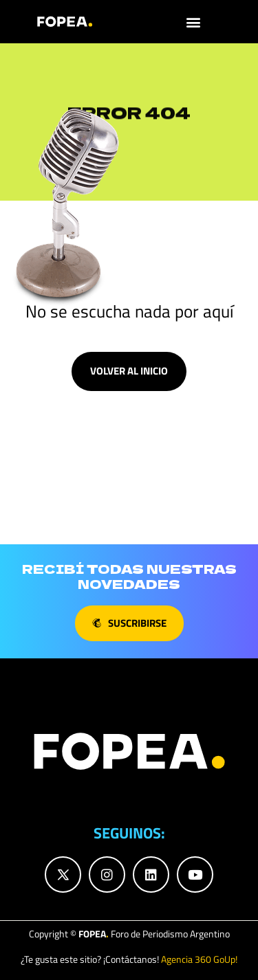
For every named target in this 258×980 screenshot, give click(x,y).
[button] (194, 22)
